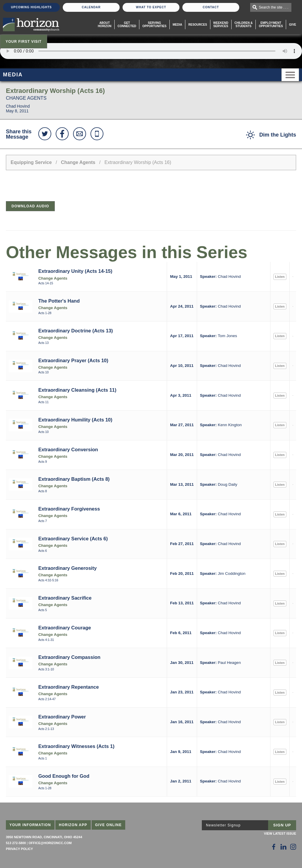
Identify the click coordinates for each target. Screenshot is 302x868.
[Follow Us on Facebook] (274, 847)
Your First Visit (24, 42)
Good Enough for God (64, 776)
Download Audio (30, 206)
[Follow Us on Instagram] (293, 847)
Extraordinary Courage (65, 628)
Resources (198, 25)
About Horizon (105, 24)
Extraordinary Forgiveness (69, 509)
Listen (280, 277)
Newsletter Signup (223, 825)
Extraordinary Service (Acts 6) (73, 539)
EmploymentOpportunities (271, 24)
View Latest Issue (280, 833)
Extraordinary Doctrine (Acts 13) (76, 331)
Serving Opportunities (154, 24)
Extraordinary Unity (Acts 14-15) (75, 271)
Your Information (30, 825)
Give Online (109, 825)
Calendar (91, 7)
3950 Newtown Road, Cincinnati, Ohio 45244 (44, 837)
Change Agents (78, 162)
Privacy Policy (19, 849)
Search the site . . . (274, 7)
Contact (211, 7)
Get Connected (127, 24)
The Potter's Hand (59, 301)
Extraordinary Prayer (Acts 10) (73, 360)
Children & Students (244, 24)
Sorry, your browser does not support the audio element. (151, 51)
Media (177, 25)
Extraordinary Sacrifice (65, 598)
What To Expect (151, 7)
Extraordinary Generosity (67, 568)
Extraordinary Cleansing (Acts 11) (77, 390)
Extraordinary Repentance (69, 687)
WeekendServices (221, 24)
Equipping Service (31, 162)
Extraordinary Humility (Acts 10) (75, 420)
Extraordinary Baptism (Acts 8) (74, 479)
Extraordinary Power (62, 717)
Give (293, 25)
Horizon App (73, 825)
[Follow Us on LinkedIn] (283, 847)
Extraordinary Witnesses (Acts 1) (76, 746)
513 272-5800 (16, 843)
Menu (290, 75)
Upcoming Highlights (31, 7)
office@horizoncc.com (50, 843)
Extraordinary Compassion (69, 657)
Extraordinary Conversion (68, 449)
